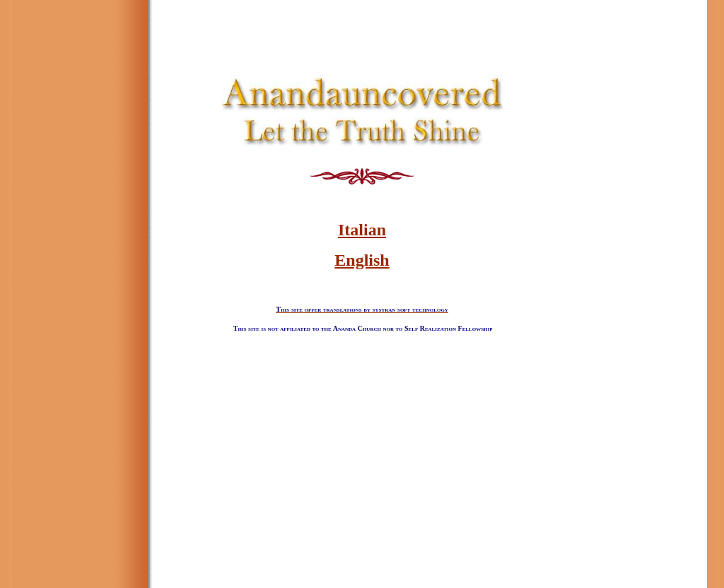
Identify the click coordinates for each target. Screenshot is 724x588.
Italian (362, 230)
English (362, 260)
